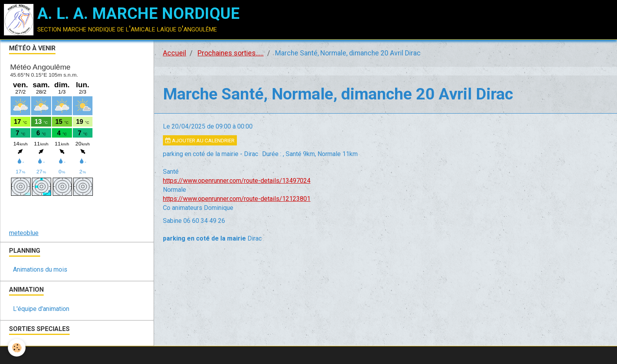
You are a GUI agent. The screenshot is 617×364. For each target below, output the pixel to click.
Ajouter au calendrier (200, 140)
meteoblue (24, 233)
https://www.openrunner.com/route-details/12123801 (237, 199)
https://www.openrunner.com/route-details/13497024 (237, 181)
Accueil (175, 53)
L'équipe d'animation (41, 309)
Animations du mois (40, 269)
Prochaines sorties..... (231, 53)
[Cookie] (17, 348)
